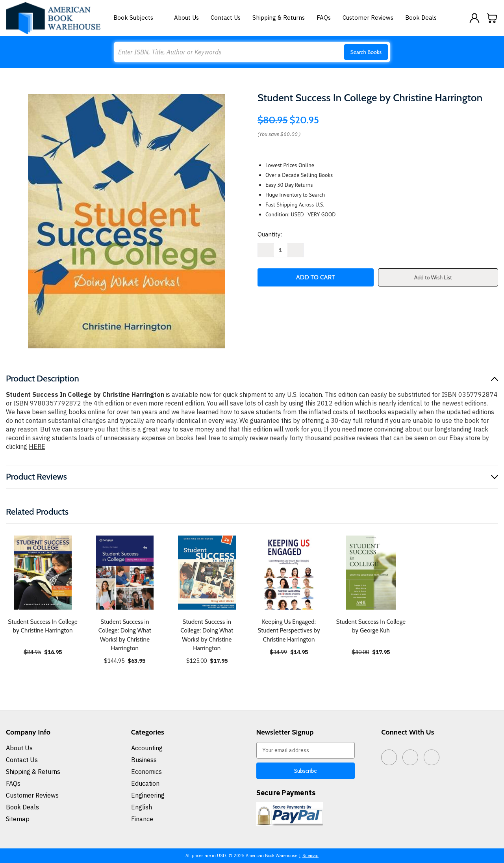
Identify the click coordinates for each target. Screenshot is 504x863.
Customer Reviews (368, 18)
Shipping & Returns (279, 18)
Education (145, 783)
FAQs (324, 18)
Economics (146, 772)
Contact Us (226, 18)
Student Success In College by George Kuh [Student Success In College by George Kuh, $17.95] (371, 626)
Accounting (147, 748)
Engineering (148, 795)
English (142, 807)
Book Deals (421, 18)
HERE (37, 446)
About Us (186, 18)
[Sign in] (474, 18)
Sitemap (18, 819)
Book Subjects (138, 18)
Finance (142, 819)
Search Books (366, 52)
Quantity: (270, 234)
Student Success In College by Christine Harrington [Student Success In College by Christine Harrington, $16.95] (43, 626)
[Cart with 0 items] (492, 18)
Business (144, 760)
